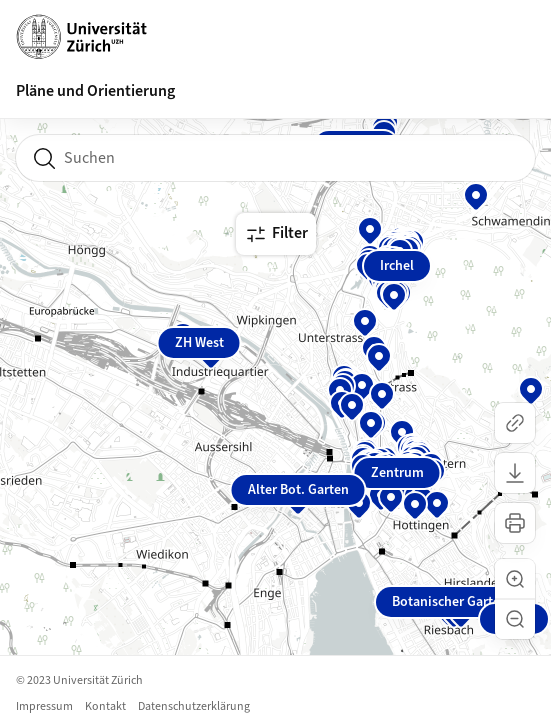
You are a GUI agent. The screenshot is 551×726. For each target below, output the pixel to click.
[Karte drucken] (515, 523)
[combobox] (275, 158)
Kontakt (105, 706)
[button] (515, 579)
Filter (276, 234)
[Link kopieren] (515, 423)
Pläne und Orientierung (95, 91)
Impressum (44, 706)
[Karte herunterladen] (515, 473)
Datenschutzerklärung (194, 706)
